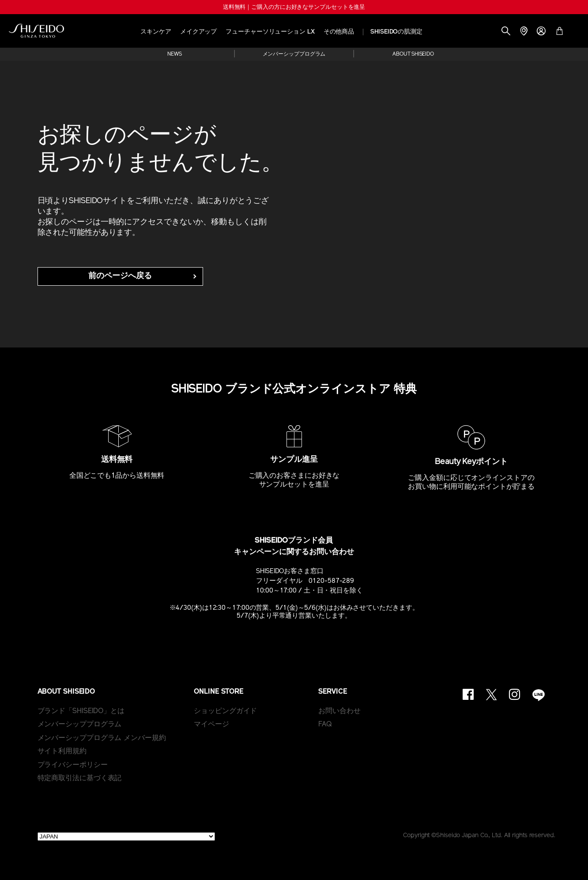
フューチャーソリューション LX (270, 32)
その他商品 (339, 32)
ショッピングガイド (225, 711)
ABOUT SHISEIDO (413, 54)
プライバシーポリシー (73, 765)
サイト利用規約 (62, 752)
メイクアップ (198, 32)
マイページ (211, 725)
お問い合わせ (339, 711)
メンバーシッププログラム (294, 54)
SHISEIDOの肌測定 (396, 32)
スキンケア (156, 32)
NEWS (175, 54)
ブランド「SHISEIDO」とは (81, 711)
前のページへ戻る (120, 276)
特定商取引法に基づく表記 (80, 778)
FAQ (325, 725)
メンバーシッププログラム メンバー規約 (102, 738)
